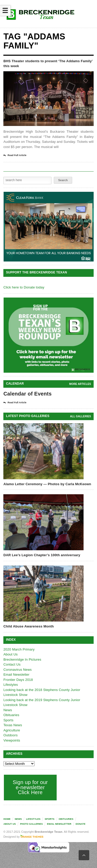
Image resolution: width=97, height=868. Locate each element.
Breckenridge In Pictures (22, 659)
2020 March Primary (19, 649)
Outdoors (10, 735)
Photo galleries (31, 824)
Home (7, 819)
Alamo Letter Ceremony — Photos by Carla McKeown (47, 484)
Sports (8, 720)
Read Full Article (15, 156)
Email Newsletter (16, 675)
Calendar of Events (28, 394)
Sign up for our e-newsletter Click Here (30, 787)
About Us (10, 654)
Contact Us (12, 664)
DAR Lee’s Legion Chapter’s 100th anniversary (42, 555)
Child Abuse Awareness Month (29, 626)
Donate (80, 824)
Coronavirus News (17, 670)
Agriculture (12, 730)
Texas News (13, 725)
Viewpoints (12, 740)
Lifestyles (11, 685)
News (8, 710)
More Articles (80, 384)
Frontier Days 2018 (18, 680)
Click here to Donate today (24, 287)
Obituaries (11, 715)
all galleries (81, 416)
